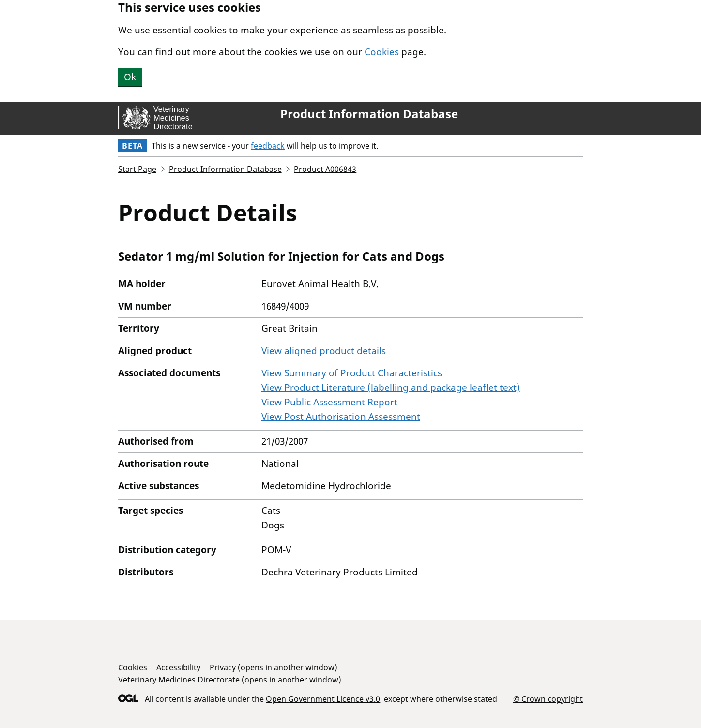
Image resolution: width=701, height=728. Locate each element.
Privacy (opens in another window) (274, 667)
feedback (268, 146)
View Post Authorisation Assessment (341, 417)
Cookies (382, 52)
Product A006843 (325, 169)
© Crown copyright (548, 699)
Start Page (137, 169)
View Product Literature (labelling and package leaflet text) (391, 387)
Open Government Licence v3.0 (323, 699)
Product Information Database (369, 114)
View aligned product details (324, 351)
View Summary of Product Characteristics (352, 373)
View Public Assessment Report (329, 402)
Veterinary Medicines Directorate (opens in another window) (230, 680)
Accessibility (178, 667)
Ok (130, 77)
